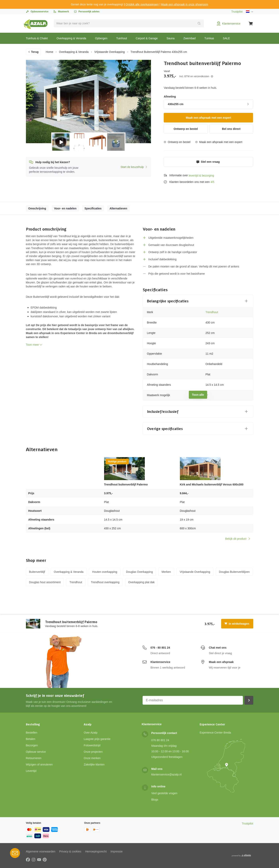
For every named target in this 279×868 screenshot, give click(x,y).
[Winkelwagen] (251, 24)
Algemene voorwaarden (41, 851)
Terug (33, 52)
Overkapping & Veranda (71, 38)
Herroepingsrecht (96, 851)
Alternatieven (118, 208)
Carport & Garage (147, 38)
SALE (226, 38)
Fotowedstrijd (92, 745)
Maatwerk (61, 12)
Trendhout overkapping (105, 582)
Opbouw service (36, 752)
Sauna (171, 38)
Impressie (117, 851)
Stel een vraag (208, 162)
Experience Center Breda (215, 733)
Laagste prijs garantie (97, 739)
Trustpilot (237, 12)
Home (49, 52)
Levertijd (31, 771)
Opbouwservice (37, 12)
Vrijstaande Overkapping (110, 52)
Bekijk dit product (238, 539)
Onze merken (92, 758)
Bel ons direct (231, 129)
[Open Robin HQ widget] (15, 853)
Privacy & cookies (70, 851)
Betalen (31, 739)
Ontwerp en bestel (186, 129)
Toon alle (198, 395)
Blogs (155, 800)
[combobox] (129, 23)
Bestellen (32, 733)
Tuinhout (121, 38)
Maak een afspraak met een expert (209, 118)
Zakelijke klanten (94, 764)
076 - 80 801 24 (160, 648)
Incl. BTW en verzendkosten (196, 76)
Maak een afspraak (221, 662)
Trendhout (212, 312)
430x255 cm (209, 104)
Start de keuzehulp (134, 167)
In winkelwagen (237, 624)
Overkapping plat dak (141, 582)
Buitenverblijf (37, 572)
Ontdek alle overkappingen (142, 4)
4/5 (212, 182)
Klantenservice (161, 662)
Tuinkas (209, 38)
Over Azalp (91, 733)
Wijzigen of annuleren (39, 764)
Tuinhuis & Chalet (37, 38)
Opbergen (101, 38)
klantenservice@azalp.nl (167, 774)
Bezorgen (32, 745)
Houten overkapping (105, 572)
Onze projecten (93, 752)
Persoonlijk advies (87, 12)
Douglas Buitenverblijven (234, 572)
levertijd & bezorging (201, 176)
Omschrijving (37, 208)
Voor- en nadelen (65, 208)
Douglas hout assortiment (45, 582)
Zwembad (189, 38)
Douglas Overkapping (139, 572)
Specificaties (93, 208)
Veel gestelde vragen (164, 793)
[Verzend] (199, 23)
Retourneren (34, 758)
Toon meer (34, 345)
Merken (166, 572)
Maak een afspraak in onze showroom (185, 4)
